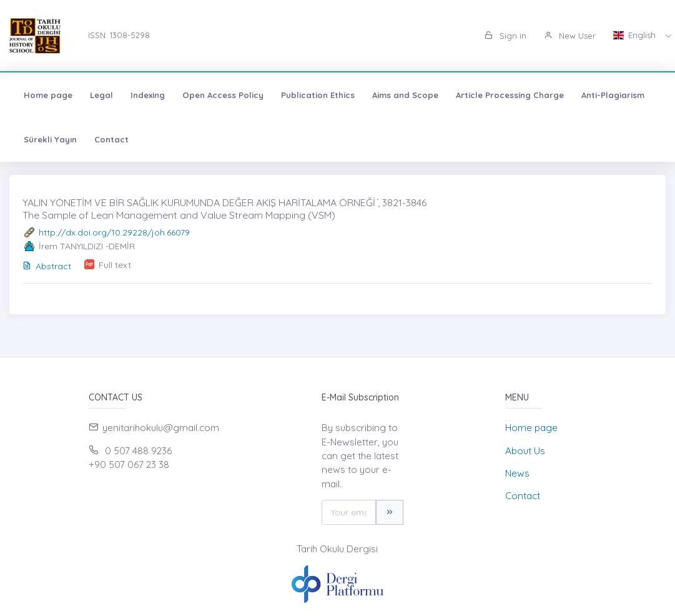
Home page (48, 95)
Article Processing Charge (510, 95)
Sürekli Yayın (50, 139)
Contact (111, 139)
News (517, 473)
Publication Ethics (318, 95)
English (636, 35)
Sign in (505, 36)
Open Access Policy (223, 95)
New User (570, 36)
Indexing (148, 95)
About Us (525, 451)
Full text (115, 265)
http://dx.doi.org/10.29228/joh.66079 (114, 232)
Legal (101, 95)
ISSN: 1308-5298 (119, 35)
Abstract (47, 266)
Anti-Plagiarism (613, 95)
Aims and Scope (405, 95)
